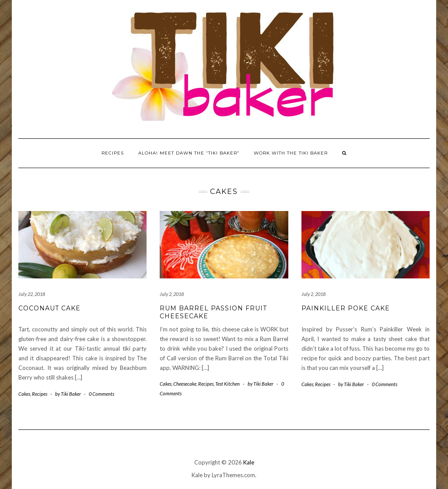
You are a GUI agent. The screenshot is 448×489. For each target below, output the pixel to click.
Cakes (24, 394)
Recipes (113, 153)
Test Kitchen (227, 384)
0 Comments (101, 394)
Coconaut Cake (49, 308)
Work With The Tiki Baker (291, 153)
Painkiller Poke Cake (346, 308)
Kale (249, 462)
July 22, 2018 (32, 294)
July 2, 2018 (172, 294)
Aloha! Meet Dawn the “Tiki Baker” (189, 153)
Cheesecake (185, 384)
